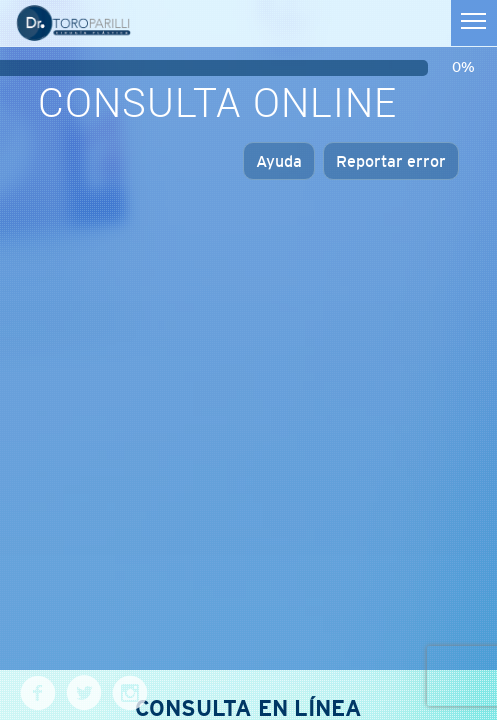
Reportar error (391, 161)
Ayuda (279, 161)
